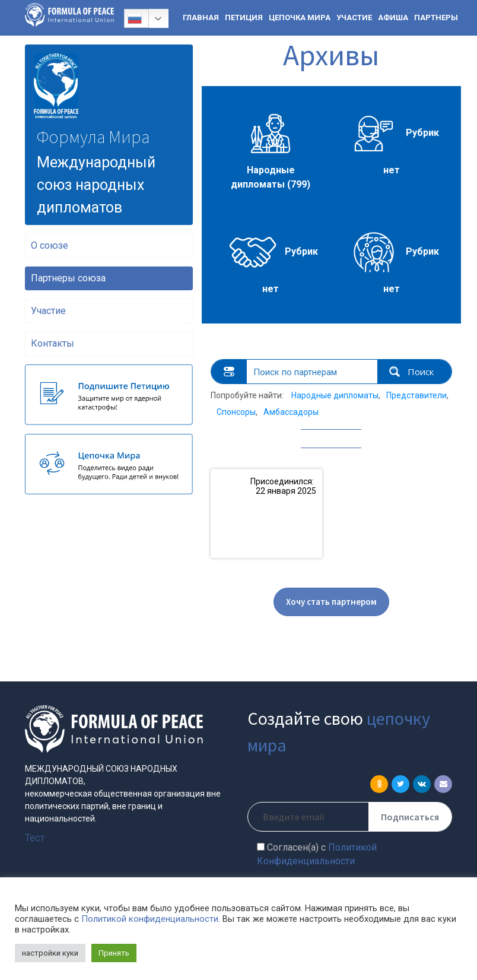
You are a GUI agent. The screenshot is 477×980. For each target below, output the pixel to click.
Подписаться (410, 817)
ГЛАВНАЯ (201, 18)
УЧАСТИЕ (354, 18)
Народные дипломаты (335, 395)
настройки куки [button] (50, 953)
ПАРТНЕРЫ (436, 18)
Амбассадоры (291, 412)
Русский (135, 18)
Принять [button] (114, 953)
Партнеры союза (68, 278)
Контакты (53, 343)
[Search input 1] (313, 372)
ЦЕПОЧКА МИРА (300, 18)
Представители (416, 395)
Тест (35, 838)
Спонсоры (236, 412)
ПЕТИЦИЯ (244, 18)
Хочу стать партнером (331, 602)
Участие (48, 311)
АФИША (393, 18)
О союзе (50, 245)
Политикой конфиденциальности (150, 919)
